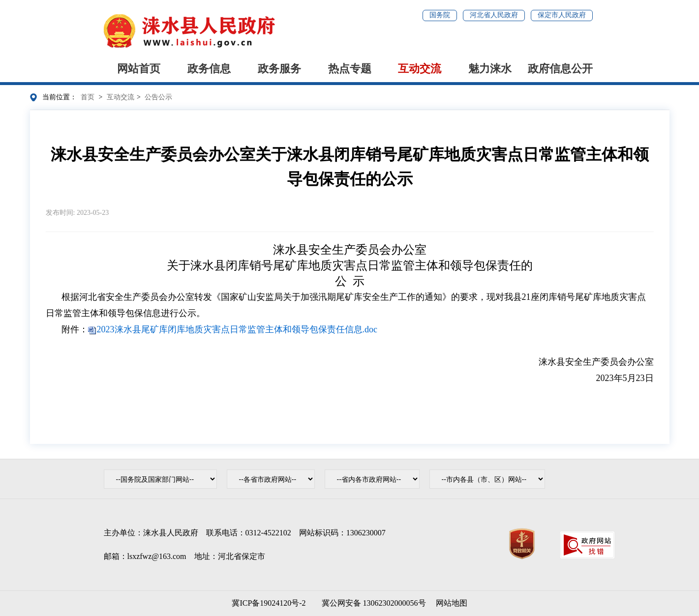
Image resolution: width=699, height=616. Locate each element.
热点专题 (350, 69)
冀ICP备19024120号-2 (269, 603)
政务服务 (279, 69)
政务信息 (209, 69)
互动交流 (420, 69)
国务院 (440, 15)
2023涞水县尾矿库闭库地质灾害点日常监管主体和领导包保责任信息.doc (237, 329)
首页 (88, 97)
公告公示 (158, 97)
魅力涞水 (490, 69)
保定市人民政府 (562, 15)
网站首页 (139, 69)
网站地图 (452, 603)
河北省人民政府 (494, 15)
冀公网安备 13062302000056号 (372, 603)
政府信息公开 (560, 69)
